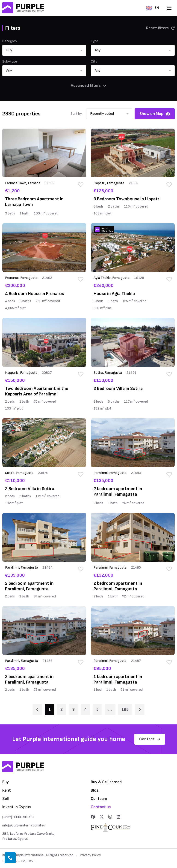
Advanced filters (88, 86)
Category (10, 41)
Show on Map (155, 114)
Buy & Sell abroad (106, 782)
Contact (150, 739)
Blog (95, 790)
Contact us (101, 807)
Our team (99, 799)
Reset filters (160, 28)
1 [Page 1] (50, 710)
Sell (6, 799)
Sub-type (10, 62)
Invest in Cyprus (17, 807)
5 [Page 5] (97, 710)
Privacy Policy (90, 855)
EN (153, 8)
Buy (6, 782)
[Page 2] (140, 710)
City (94, 62)
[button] (44, 50)
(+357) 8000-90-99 (18, 817)
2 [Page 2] (62, 710)
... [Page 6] (110, 710)
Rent (7, 790)
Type (94, 41)
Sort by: (77, 114)
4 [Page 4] (86, 710)
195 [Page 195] (125, 710)
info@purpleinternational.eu (24, 825)
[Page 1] (37, 710)
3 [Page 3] (74, 710)
